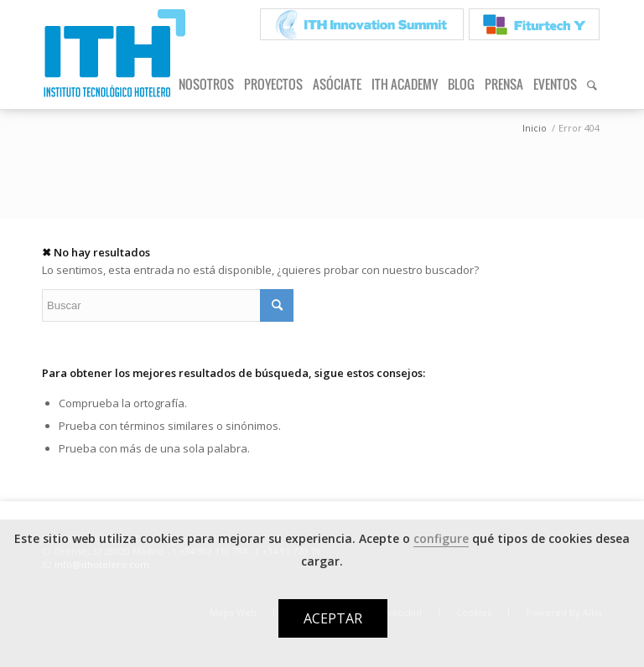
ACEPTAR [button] (333, 618)
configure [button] (441, 538)
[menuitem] (362, 25)
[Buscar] (592, 84)
